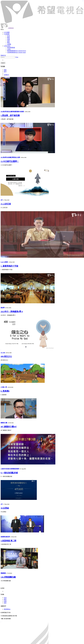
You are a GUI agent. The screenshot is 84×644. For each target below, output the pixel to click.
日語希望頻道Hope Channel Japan (16, 52)
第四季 (3, 308)
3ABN (9, 49)
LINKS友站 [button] (7, 46)
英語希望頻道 (11, 48)
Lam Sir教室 (4, 262)
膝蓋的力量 (4, 423)
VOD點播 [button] (7, 34)
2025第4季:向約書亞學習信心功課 (10, 157)
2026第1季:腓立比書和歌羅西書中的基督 (12, 112)
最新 (5, 70)
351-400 (3, 353)
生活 (5, 598)
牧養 (5, 601)
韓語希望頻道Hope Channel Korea (17, 51)
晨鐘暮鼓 (3, 573)
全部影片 (7, 75)
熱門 (5, 72)
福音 (5, 603)
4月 (2, 200)
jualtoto (83, 1)
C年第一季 (4, 387)
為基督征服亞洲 (5, 537)
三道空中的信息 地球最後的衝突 (10, 469)
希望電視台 (7, 609)
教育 (5, 599)
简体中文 (3, 55)
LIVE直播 (7, 32)
